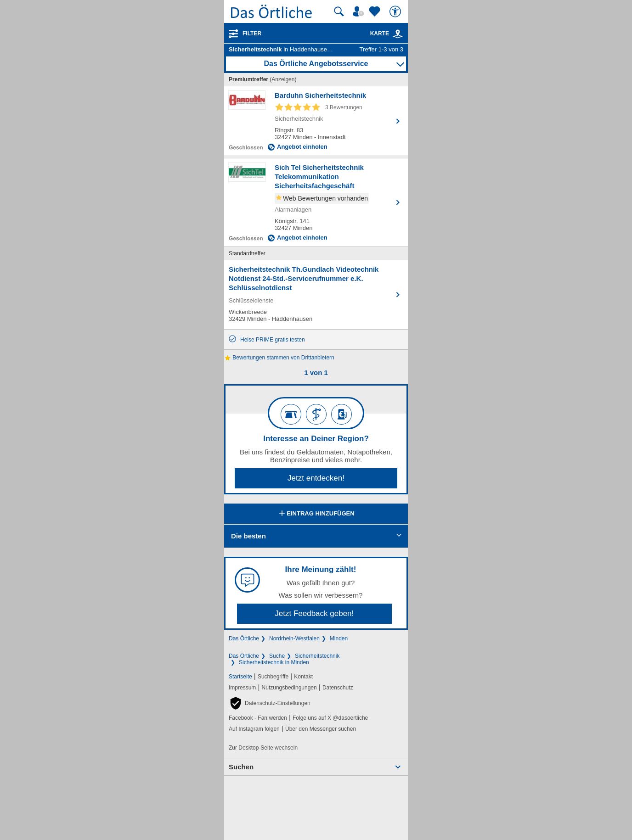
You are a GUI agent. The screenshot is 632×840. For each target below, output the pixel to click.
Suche (277, 656)
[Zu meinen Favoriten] (376, 11)
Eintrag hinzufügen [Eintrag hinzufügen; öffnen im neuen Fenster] (316, 514)
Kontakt (303, 677)
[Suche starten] (339, 11)
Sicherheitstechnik (317, 656)
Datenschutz (338, 688)
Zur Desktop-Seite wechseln (263, 748)
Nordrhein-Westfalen (294, 638)
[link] (398, 34)
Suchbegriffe (273, 677)
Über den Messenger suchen (321, 729)
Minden (339, 638)
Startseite (240, 677)
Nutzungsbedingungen (289, 688)
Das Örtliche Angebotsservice (316, 64)
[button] (270, 703)
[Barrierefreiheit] (396, 11)
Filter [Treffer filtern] (252, 34)
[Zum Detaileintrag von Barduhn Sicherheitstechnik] (316, 121)
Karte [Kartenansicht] (387, 34)
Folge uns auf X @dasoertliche (330, 718)
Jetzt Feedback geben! (314, 613)
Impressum (242, 688)
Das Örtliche (244, 638)
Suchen (241, 767)
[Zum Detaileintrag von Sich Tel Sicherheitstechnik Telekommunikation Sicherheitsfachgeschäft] (316, 202)
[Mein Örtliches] (360, 11)
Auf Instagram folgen (254, 729)
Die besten (248, 536)
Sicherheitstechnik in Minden (274, 662)
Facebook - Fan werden (258, 718)
